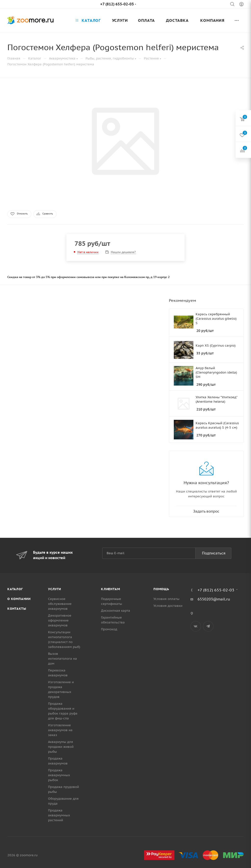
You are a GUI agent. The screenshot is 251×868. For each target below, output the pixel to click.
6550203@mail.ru (214, 599)
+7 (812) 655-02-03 (117, 4)
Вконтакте (196, 626)
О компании (19, 599)
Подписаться (214, 553)
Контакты (17, 609)
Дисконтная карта (116, 611)
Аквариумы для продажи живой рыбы (61, 747)
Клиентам (110, 589)
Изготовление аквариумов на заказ (60, 730)
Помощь (161, 589)
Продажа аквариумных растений (59, 815)
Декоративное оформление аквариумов (60, 620)
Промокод (109, 629)
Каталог (15, 589)
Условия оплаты (166, 599)
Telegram (208, 626)
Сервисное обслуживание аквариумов (60, 604)
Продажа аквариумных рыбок (59, 775)
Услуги (55, 589)
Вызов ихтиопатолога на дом (63, 659)
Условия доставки (168, 606)
